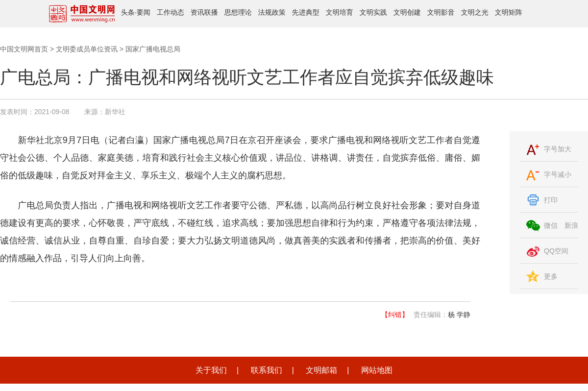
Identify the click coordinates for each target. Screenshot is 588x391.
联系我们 (267, 370)
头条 (128, 12)
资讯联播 (204, 12)
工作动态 (171, 12)
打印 (551, 200)
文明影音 (441, 12)
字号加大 (558, 149)
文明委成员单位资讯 (87, 49)
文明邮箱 (321, 370)
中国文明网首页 (24, 49)
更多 (551, 276)
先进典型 (306, 12)
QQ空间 (556, 251)
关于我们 (211, 370)
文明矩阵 (509, 12)
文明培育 (340, 12)
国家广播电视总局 (153, 49)
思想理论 (238, 12)
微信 (551, 225)
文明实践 (373, 12)
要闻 (144, 12)
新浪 (571, 225)
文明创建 (407, 12)
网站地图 (377, 370)
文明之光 (475, 12)
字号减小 (558, 174)
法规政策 (272, 12)
